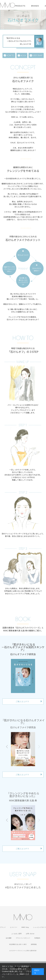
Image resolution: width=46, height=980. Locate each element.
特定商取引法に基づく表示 (18, 944)
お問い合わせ (30, 934)
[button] (7, 747)
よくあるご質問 (17, 934)
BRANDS (35, 6)
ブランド (3, 927)
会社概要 (9, 938)
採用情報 (34, 944)
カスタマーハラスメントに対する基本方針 (23, 951)
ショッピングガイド (39, 927)
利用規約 (37, 938)
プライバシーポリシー (23, 938)
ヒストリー (14, 927)
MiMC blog (25, 927)
